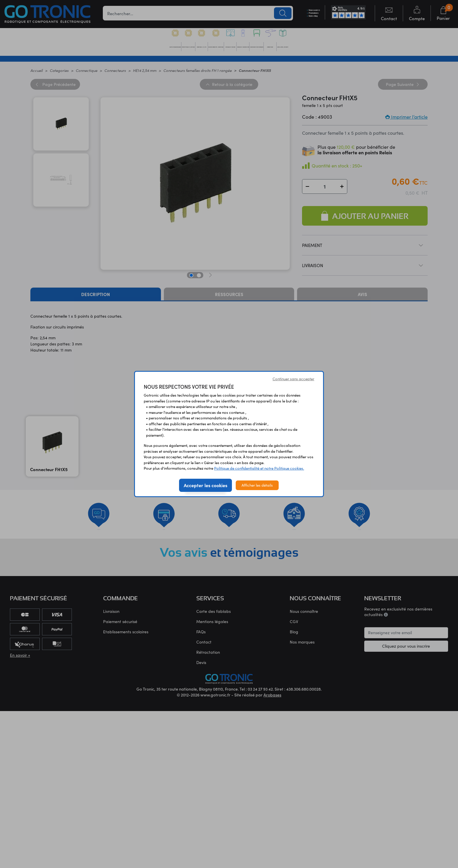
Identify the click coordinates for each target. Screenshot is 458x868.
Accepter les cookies (205, 485)
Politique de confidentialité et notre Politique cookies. (259, 468)
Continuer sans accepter (293, 379)
